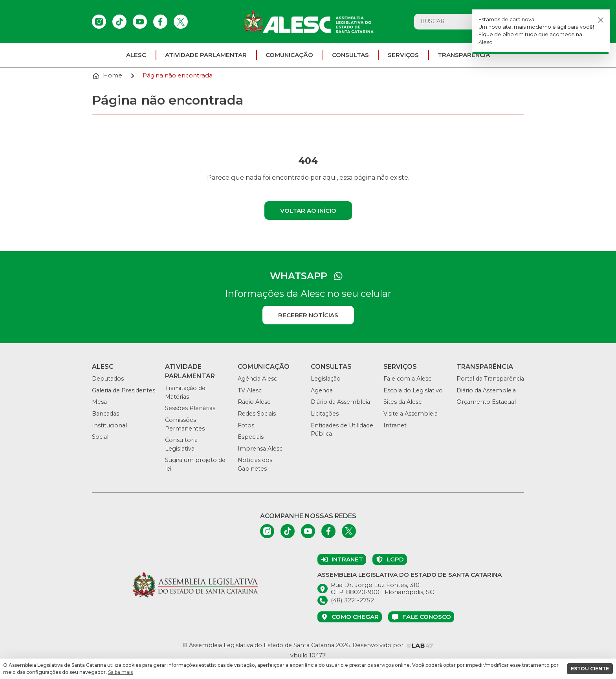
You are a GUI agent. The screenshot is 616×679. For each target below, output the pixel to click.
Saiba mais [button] (120, 672)
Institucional (109, 425)
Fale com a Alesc (407, 379)
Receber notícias (308, 315)
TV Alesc (250, 390)
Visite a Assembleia (411, 414)
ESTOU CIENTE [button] (590, 669)
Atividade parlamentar (206, 55)
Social (100, 437)
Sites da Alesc (402, 402)
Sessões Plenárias (190, 408)
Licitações (325, 414)
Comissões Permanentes (185, 424)
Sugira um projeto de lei (195, 464)
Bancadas (105, 414)
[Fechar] (601, 20)
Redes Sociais (257, 414)
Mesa (99, 402)
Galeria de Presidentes (124, 390)
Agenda (322, 390)
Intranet (395, 425)
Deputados (108, 379)
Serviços (403, 55)
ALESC (136, 55)
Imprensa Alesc (260, 449)
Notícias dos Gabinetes (255, 464)
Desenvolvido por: (393, 645)
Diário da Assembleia (340, 402)
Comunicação (289, 55)
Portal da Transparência (490, 379)
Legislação (326, 379)
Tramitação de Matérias (185, 392)
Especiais (251, 437)
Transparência (464, 55)
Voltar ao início (308, 211)
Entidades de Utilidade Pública (342, 430)
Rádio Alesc (254, 402)
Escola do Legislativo (413, 390)
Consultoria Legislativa (181, 444)
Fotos (246, 425)
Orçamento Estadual (486, 402)
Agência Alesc (257, 379)
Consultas (350, 55)
